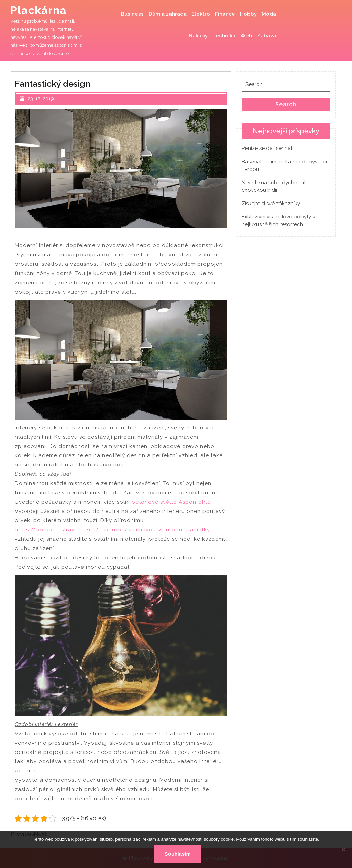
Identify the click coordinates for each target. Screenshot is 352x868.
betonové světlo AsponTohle (171, 502)
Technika (224, 36)
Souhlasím (178, 854)
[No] (343, 849)
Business (132, 14)
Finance (225, 14)
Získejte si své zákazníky (271, 204)
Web (246, 36)
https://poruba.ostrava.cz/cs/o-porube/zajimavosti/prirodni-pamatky (112, 530)
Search (286, 104)
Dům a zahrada (168, 14)
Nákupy (198, 36)
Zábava (267, 36)
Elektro (201, 14)
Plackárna (38, 10)
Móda (269, 14)
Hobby (248, 14)
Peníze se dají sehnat (267, 148)
